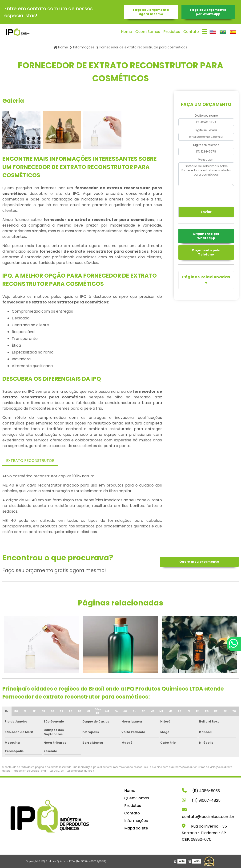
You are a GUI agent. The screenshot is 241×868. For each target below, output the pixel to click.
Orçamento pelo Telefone (206, 252)
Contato (191, 32)
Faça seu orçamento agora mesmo (151, 12)
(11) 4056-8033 (201, 791)
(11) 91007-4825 (201, 800)
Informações (136, 821)
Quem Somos (148, 32)
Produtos (172, 32)
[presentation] (207, 196)
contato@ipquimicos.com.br (208, 813)
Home (127, 32)
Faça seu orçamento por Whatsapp (208, 12)
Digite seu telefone (206, 145)
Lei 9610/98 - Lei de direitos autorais (72, 771)
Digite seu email (206, 130)
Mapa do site (136, 828)
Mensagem (206, 159)
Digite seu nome (206, 116)
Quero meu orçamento (199, 562)
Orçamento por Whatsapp (206, 236)
